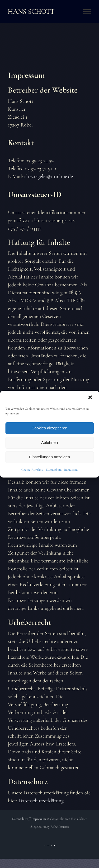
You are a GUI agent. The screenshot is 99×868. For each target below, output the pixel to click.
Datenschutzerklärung (41, 801)
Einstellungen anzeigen (49, 457)
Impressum (71, 470)
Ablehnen (49, 442)
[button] (91, 398)
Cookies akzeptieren (50, 428)
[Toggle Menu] (87, 12)
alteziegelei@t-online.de (49, 176)
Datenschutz (54, 470)
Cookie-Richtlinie (32, 470)
